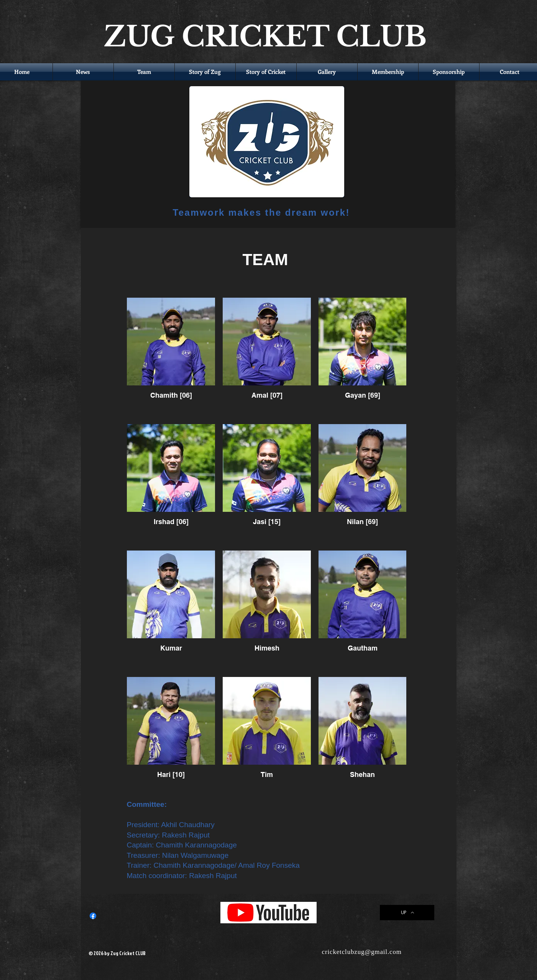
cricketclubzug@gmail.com (362, 952)
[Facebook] (93, 916)
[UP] (407, 913)
